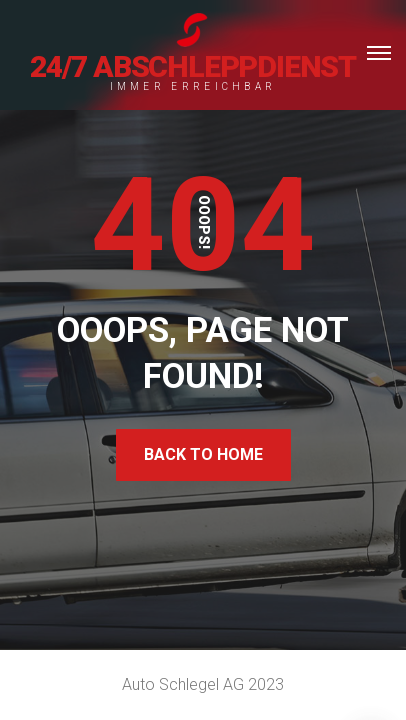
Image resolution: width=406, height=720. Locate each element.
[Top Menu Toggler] (379, 53)
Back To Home (203, 454)
